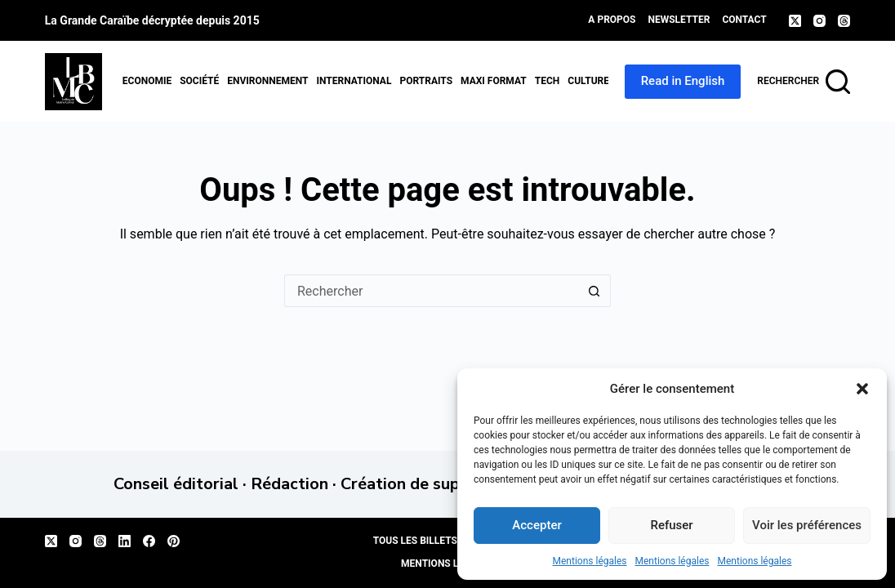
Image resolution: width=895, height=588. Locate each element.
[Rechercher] (804, 82)
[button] (862, 389)
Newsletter (679, 20)
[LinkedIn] (125, 541)
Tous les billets (415, 541)
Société (199, 81)
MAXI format (494, 81)
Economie (147, 81)
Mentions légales (590, 561)
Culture (588, 81)
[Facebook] (149, 541)
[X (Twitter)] (795, 21)
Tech (548, 81)
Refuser (671, 525)
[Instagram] (819, 21)
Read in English (683, 81)
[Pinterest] (174, 541)
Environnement (267, 81)
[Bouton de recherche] (594, 291)
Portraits (426, 81)
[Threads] (844, 21)
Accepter (537, 525)
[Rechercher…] (431, 291)
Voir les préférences (807, 525)
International (354, 81)
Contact (744, 20)
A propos (612, 20)
